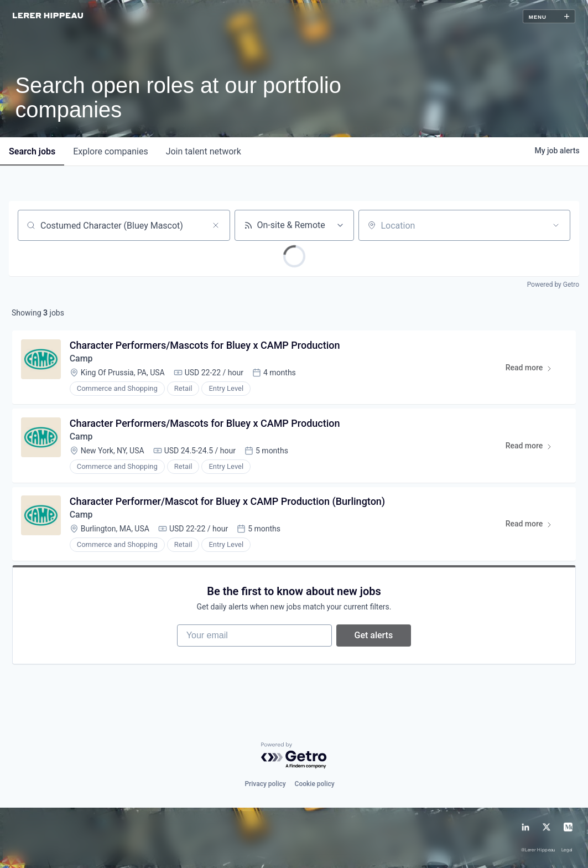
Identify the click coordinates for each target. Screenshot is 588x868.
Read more (534, 370)
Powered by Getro (553, 285)
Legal (567, 850)
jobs (32, 151)
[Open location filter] (556, 225)
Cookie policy (315, 784)
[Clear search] (216, 225)
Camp (81, 358)
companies (110, 151)
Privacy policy (265, 784)
